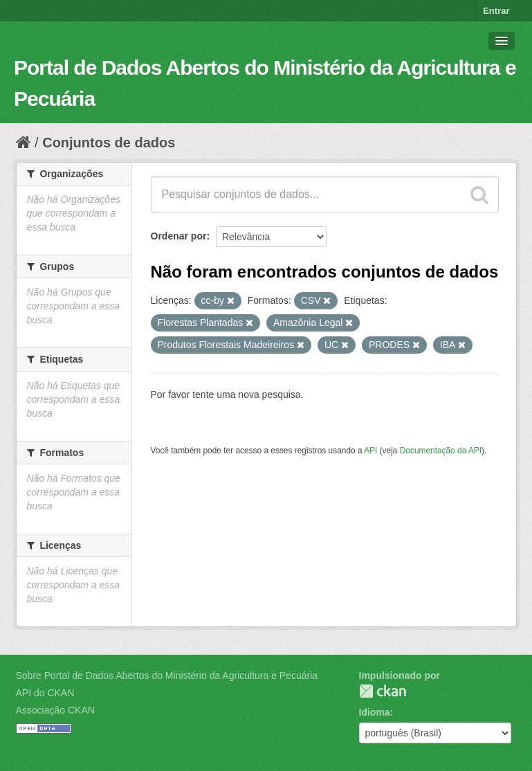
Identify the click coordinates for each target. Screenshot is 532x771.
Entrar (496, 11)
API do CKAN (45, 693)
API (370, 451)
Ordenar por (179, 236)
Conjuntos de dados (109, 143)
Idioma (375, 712)
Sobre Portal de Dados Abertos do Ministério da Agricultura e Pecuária (167, 675)
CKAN (383, 691)
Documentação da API (441, 451)
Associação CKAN (55, 710)
